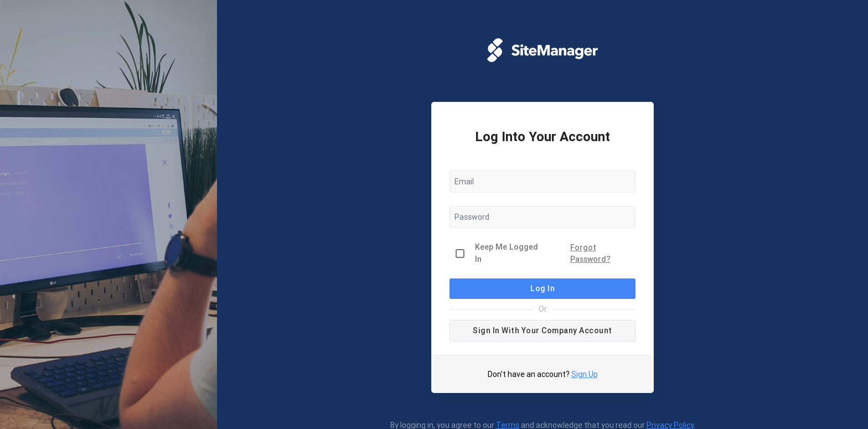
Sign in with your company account (542, 330)
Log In (542, 288)
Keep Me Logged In (507, 253)
